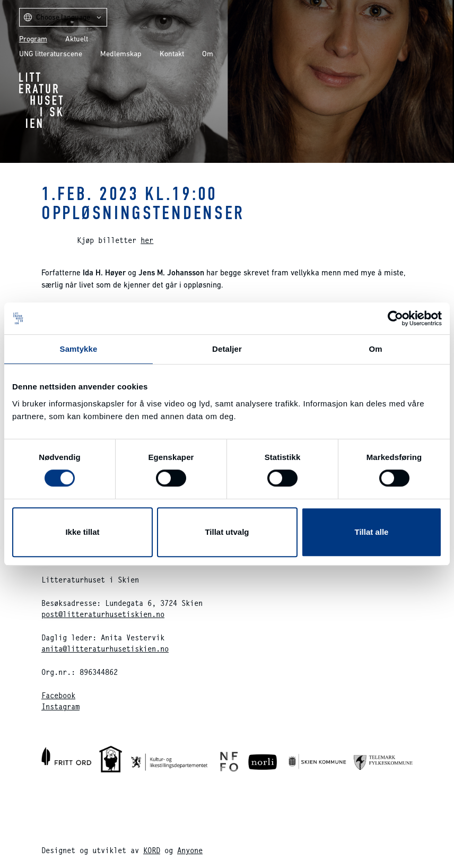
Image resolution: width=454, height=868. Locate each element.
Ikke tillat (82, 532)
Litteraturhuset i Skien (41, 100)
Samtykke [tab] (79, 349)
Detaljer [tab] (227, 349)
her (147, 240)
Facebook (58, 695)
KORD (152, 850)
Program (33, 39)
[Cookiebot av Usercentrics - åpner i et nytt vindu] (395, 318)
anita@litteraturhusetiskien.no (105, 649)
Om (208, 54)
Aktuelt (77, 39)
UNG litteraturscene (51, 54)
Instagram (60, 706)
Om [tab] (375, 349)
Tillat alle (372, 532)
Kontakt (172, 54)
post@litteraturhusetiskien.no (103, 614)
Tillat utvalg (227, 532)
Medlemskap (121, 54)
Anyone (190, 850)
